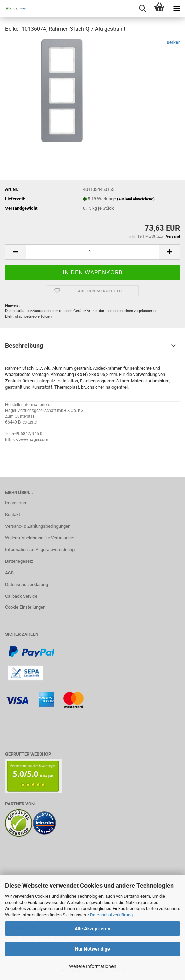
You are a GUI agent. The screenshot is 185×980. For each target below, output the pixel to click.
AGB (9, 573)
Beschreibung (24, 346)
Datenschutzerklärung (111, 915)
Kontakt (13, 514)
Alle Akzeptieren (92, 929)
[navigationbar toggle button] (176, 9)
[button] (15, 252)
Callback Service (21, 596)
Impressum (16, 503)
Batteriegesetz (19, 561)
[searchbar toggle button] (142, 9)
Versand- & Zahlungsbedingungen (38, 526)
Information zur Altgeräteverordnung (40, 549)
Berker (173, 42)
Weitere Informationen (93, 966)
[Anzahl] (92, 252)
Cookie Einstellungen (25, 607)
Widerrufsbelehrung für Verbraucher (40, 538)
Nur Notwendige (92, 949)
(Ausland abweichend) (136, 199)
